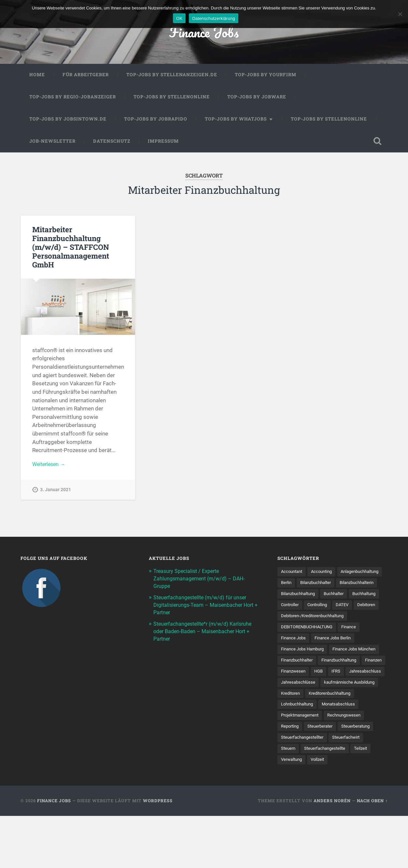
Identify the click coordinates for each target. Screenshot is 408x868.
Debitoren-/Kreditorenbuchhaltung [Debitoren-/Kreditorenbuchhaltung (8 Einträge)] (316, 642)
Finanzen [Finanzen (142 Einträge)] (338, 699)
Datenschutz (112, 142)
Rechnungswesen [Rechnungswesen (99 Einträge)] (299, 766)
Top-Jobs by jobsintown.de (68, 120)
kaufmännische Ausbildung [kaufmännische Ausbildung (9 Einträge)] (309, 733)
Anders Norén (332, 853)
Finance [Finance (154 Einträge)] (354, 653)
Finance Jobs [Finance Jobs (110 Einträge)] (295, 664)
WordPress (158, 853)
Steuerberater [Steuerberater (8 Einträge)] (368, 766)
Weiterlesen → (50, 466)
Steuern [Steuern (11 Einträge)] (328, 789)
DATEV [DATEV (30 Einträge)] (288, 631)
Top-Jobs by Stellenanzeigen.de (172, 76)
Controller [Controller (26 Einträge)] (326, 619)
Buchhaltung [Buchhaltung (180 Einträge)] (294, 619)
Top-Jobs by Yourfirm (266, 76)
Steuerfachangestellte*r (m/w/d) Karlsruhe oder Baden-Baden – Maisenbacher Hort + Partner (206, 632)
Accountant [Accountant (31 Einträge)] (293, 574)
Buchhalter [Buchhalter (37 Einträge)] (339, 608)
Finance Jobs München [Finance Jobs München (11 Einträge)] (304, 687)
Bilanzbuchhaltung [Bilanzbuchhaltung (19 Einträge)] (300, 608)
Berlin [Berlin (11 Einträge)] (338, 586)
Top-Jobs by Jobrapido (156, 120)
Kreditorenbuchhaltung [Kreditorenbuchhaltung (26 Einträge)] (304, 744)
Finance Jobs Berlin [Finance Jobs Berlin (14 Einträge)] (337, 664)
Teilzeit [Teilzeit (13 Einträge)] (341, 800)
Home (37, 76)
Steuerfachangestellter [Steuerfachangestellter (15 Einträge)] (344, 777)
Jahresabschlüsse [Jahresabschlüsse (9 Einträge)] (343, 721)
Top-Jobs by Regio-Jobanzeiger (73, 98)
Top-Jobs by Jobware (257, 98)
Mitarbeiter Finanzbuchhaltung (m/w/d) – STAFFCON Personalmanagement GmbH (71, 248)
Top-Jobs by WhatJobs (236, 120)
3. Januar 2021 (56, 492)
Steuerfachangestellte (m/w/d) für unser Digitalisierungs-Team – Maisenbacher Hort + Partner (203, 606)
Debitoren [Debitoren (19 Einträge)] (313, 631)
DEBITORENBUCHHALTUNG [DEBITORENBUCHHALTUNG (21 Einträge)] (309, 653)
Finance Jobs (204, 32)
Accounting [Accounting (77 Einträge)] (325, 574)
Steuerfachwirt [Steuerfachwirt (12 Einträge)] (296, 789)
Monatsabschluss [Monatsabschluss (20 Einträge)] (299, 755)
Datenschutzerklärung (213, 18)
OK (179, 18)
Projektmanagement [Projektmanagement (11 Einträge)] (347, 755)
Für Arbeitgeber (86, 76)
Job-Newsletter (52, 142)
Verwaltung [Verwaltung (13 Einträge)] (368, 800)
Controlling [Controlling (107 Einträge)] (356, 619)
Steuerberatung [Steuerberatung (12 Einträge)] (297, 777)
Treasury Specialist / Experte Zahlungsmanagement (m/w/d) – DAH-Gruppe (201, 581)
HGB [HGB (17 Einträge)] (321, 710)
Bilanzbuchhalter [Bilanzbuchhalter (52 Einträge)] (298, 597)
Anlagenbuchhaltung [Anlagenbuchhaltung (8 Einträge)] (302, 586)
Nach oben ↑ (372, 853)
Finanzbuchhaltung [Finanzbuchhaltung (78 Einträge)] (301, 699)
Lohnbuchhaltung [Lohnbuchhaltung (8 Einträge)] (355, 744)
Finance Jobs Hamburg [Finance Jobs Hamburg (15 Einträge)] (305, 676)
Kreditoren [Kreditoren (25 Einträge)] (355, 733)
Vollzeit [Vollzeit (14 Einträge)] (288, 811)
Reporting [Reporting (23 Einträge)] (336, 766)
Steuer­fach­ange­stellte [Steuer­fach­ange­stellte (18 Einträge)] (303, 800)
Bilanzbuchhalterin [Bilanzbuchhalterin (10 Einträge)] (343, 597)
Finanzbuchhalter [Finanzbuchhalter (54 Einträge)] (354, 687)
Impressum (163, 142)
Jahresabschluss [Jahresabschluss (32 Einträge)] (298, 721)
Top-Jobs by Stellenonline (172, 98)
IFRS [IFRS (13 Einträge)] (339, 710)
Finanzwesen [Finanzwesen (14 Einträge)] (294, 710)
